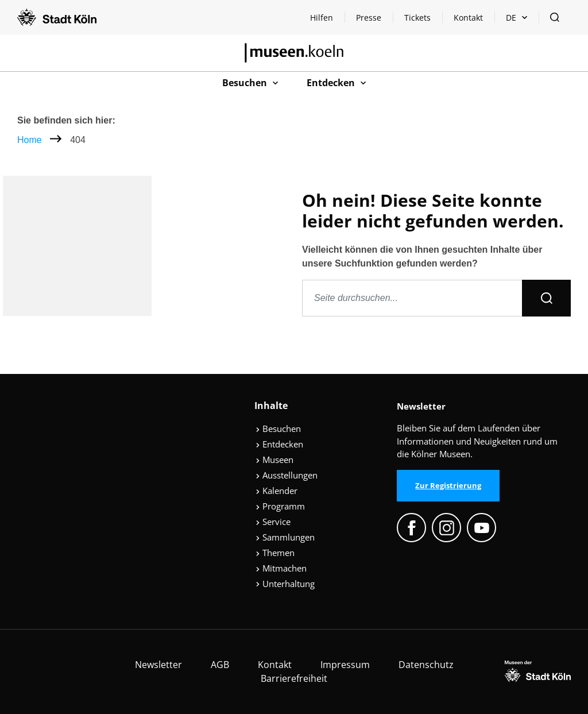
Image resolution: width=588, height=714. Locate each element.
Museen (274, 460)
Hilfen (327, 20)
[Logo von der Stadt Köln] (57, 17)
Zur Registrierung (448, 485)
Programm (280, 506)
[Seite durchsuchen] (412, 298)
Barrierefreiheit (294, 678)
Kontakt (468, 18)
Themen (275, 553)
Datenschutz (426, 665)
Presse (369, 18)
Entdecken (279, 444)
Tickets (417, 18)
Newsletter (158, 665)
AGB (220, 665)
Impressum (345, 665)
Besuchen (278, 429)
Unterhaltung (285, 584)
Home (30, 140)
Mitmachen (281, 568)
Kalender (276, 491)
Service (273, 522)
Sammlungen (285, 537)
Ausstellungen (287, 475)
